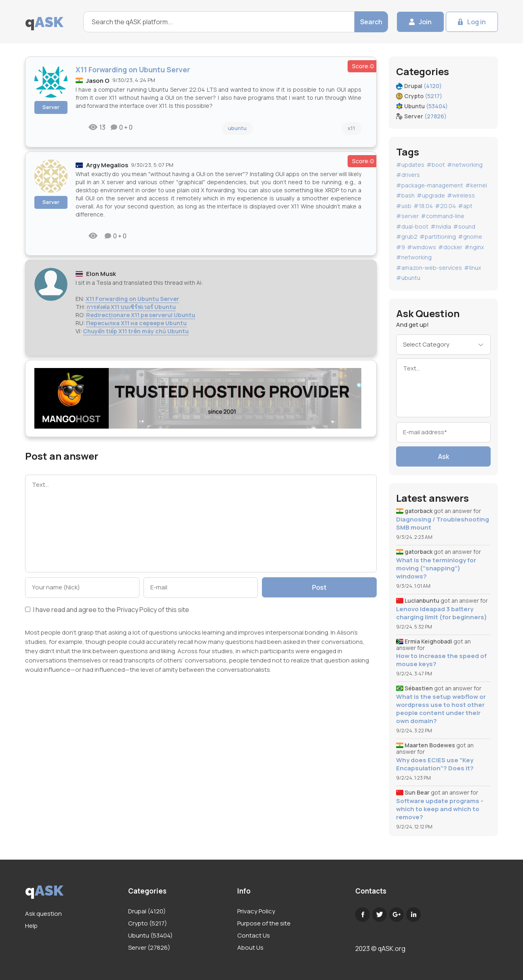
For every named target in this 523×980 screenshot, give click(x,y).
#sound (464, 226)
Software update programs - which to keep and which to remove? (440, 809)
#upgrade (431, 195)
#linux (472, 268)
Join (425, 22)
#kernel (476, 185)
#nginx (474, 247)
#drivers (408, 175)
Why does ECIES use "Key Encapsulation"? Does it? (435, 764)
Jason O (98, 81)
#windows (422, 247)
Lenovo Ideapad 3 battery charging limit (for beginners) (442, 613)
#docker (450, 247)
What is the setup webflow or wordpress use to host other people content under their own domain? (441, 709)
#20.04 (445, 206)
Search (371, 22)
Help (31, 926)
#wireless (461, 195)
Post (319, 587)
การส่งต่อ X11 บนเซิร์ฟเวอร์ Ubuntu (131, 307)
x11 (351, 128)
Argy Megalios (107, 165)
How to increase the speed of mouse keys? (441, 660)
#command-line (443, 216)
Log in (477, 22)
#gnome (470, 237)
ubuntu (237, 128)
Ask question (43, 914)
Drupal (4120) (147, 911)
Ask (444, 456)
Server (51, 107)
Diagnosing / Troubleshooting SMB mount (443, 524)
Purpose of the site (264, 923)
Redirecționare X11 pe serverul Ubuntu (141, 315)
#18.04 (423, 206)
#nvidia (441, 226)
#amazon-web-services (429, 268)
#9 (401, 247)
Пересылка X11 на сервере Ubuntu (136, 323)
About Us (250, 947)
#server (407, 216)
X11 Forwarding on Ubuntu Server (132, 299)
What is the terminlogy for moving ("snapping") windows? (436, 568)
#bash (405, 195)
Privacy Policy (137, 610)
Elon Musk (101, 274)
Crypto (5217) (148, 923)
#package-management (430, 185)
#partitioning (438, 237)
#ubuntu (408, 278)
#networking (465, 165)
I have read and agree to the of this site (107, 610)
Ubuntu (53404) (150, 935)
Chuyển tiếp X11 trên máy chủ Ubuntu (136, 331)
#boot (436, 165)
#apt (465, 206)
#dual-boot (412, 226)
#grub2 (407, 237)
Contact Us (254, 935)
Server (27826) (149, 947)
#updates (410, 165)
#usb (404, 206)
